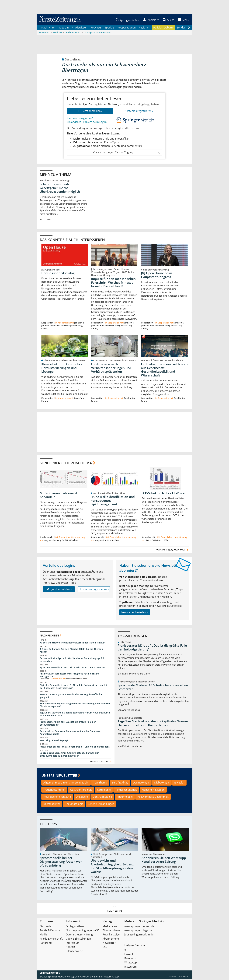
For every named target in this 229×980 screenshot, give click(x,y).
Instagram (130, 968)
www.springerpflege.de (138, 932)
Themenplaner (111, 932)
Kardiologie (104, 791)
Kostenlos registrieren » (139, 112)
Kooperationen (127, 29)
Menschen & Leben (153, 791)
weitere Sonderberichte (173, 551)
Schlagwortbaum (76, 927)
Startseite (46, 927)
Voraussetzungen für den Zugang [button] (127, 154)
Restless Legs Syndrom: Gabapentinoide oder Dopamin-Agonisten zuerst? (70, 734)
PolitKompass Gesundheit (153, 798)
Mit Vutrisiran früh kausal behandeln (58, 496)
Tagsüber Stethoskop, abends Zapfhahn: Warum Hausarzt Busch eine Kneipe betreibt (75, 715)
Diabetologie (162, 784)
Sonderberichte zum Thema (66, 464)
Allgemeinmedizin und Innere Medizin (66, 784)
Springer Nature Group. (107, 978)
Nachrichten (49, 29)
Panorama (46, 944)
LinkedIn (129, 955)
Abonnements (111, 940)
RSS (105, 948)
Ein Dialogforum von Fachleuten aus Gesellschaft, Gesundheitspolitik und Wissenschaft (164, 371)
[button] (182, 20)
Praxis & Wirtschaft (51, 940)
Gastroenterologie (81, 791)
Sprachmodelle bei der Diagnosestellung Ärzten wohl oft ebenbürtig (62, 863)
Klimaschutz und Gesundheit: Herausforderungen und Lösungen (63, 369)
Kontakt (71, 948)
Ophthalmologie (102, 798)
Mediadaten (110, 927)
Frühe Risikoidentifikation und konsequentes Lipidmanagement (113, 502)
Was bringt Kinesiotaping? (54, 741)
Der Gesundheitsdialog (58, 274)
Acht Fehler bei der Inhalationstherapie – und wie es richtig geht (75, 748)
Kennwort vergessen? (80, 119)
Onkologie (82, 798)
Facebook (130, 960)
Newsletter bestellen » (135, 613)
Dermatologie (141, 784)
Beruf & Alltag (120, 784)
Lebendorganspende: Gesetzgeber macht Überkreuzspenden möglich (60, 189)
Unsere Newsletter (59, 777)
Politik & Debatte (163, 29)
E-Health (179, 784)
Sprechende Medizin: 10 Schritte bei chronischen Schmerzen (73, 669)
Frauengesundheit (54, 791)
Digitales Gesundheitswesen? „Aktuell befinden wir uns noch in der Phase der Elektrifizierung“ (74, 688)
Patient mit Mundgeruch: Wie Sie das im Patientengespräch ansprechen (72, 661)
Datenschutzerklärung (79, 936)
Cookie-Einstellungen (78, 940)
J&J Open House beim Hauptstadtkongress (157, 276)
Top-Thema (100, 784)
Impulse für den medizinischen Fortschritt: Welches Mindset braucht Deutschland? (113, 284)
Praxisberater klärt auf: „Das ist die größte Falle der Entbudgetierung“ (68, 725)
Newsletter (109, 944)
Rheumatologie (74, 805)
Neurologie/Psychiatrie (57, 798)
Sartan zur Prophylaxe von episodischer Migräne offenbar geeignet (71, 697)
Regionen (144, 29)
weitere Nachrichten (101, 763)
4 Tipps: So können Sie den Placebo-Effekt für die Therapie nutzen (72, 652)
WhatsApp (131, 964)
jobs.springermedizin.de (139, 936)
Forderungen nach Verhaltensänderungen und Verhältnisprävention (111, 369)
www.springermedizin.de (139, 927)
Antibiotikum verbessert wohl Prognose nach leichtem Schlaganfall (69, 676)
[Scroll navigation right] (189, 29)
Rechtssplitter (52, 805)
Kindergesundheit (126, 791)
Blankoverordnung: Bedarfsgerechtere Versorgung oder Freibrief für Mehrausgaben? (75, 706)
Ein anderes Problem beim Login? (87, 123)
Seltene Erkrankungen (101, 805)
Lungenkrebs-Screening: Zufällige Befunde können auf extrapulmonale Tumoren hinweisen (69, 756)
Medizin (64, 29)
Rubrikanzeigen (112, 936)
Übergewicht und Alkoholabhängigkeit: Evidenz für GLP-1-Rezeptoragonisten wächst (112, 867)
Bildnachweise (74, 952)
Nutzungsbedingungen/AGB (83, 932)
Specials (109, 29)
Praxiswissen (80, 29)
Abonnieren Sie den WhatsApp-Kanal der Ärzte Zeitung (164, 861)
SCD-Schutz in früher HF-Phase (164, 494)
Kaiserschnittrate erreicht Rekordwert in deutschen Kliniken (73, 644)
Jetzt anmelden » (90, 112)
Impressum (73, 944)
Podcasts (96, 29)
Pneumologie (125, 798)
